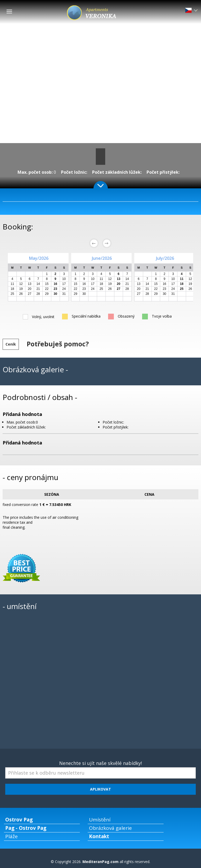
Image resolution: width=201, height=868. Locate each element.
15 (47, 284)
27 (29, 294)
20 (29, 289)
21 (38, 289)
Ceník (11, 344)
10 (64, 279)
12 (21, 284)
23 (84, 289)
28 (38, 294)
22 (47, 289)
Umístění (100, 820)
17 (64, 284)
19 (21, 289)
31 (64, 294)
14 (38, 284)
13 (29, 284)
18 (12, 289)
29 (47, 294)
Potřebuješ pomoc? (58, 344)
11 (12, 284)
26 (21, 294)
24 (64, 289)
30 (84, 294)
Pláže (12, 836)
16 (84, 284)
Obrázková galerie (110, 828)
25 (12, 294)
